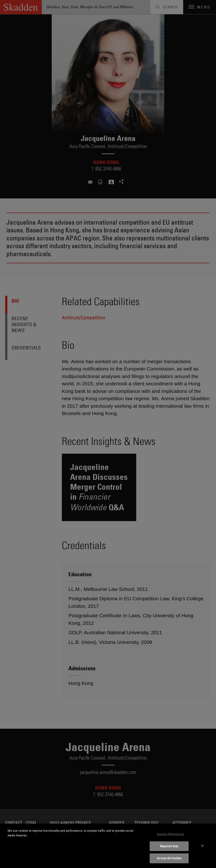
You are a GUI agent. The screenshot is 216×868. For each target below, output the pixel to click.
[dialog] (108, 846)
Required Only (169, 846)
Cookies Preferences (170, 834)
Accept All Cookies (169, 858)
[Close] (202, 846)
